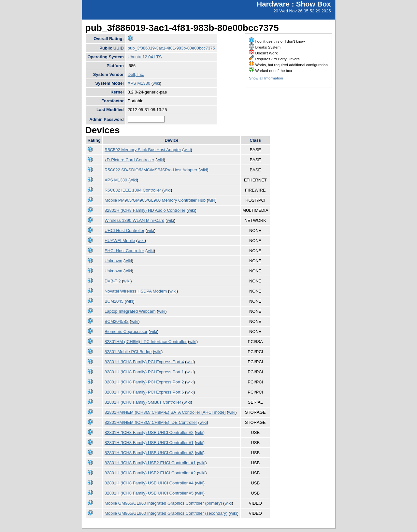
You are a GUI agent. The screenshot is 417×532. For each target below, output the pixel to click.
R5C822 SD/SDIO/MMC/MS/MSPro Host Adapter (151, 170)
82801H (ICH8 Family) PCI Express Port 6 (144, 392)
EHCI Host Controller (124, 251)
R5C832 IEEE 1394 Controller (133, 190)
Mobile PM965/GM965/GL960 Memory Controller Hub (155, 200)
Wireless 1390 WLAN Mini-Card (135, 220)
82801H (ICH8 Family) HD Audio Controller (145, 210)
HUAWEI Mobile (120, 241)
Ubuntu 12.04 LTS (145, 57)
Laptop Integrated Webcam (130, 311)
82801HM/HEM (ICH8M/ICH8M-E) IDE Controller (151, 422)
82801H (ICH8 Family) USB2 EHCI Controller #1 (150, 463)
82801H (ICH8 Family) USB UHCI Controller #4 (149, 483)
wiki (156, 83)
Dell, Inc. (136, 74)
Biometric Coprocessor (126, 331)
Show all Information (266, 78)
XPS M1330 (140, 83)
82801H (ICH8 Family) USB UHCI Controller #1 (149, 443)
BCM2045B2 (117, 321)
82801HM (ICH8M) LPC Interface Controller (146, 342)
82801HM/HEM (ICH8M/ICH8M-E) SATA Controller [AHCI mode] (165, 412)
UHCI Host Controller (124, 230)
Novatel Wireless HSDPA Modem (136, 291)
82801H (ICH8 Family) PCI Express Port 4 (144, 362)
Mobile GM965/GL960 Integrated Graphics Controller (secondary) (166, 513)
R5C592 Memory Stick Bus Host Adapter (143, 150)
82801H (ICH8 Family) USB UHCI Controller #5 (149, 493)
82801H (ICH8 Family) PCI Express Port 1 (144, 372)
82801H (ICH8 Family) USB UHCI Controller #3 (149, 453)
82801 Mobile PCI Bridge (128, 352)
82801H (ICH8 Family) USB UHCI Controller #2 (149, 432)
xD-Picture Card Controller (129, 160)
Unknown (113, 261)
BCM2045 (114, 301)
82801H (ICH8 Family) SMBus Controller (143, 402)
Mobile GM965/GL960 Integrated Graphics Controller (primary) (163, 503)
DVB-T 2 (113, 281)
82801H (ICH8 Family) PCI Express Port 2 (144, 382)
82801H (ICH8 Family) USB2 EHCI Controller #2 (150, 473)
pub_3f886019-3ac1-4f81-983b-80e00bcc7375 (171, 48)
